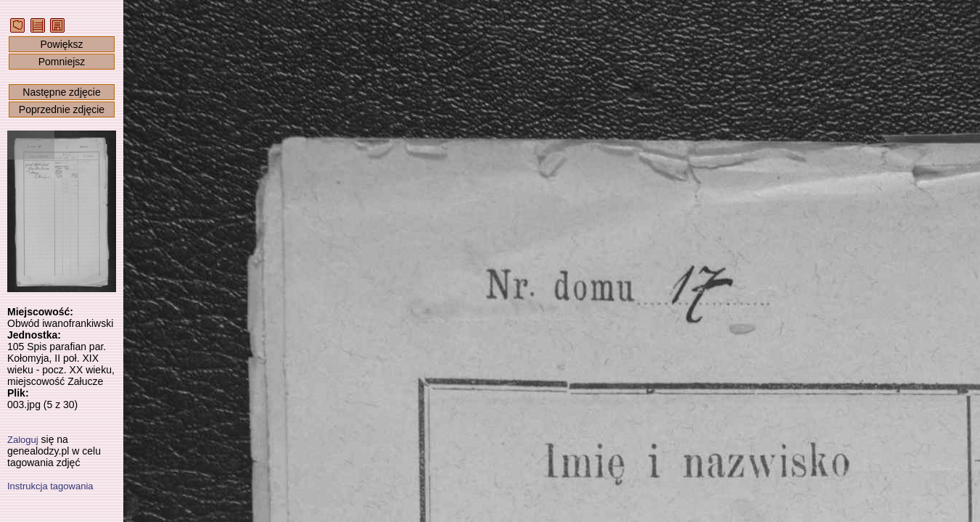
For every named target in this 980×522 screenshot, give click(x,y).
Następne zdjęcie (61, 92)
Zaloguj (23, 440)
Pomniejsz (62, 62)
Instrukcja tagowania (50, 486)
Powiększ (61, 44)
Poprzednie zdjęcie (62, 109)
